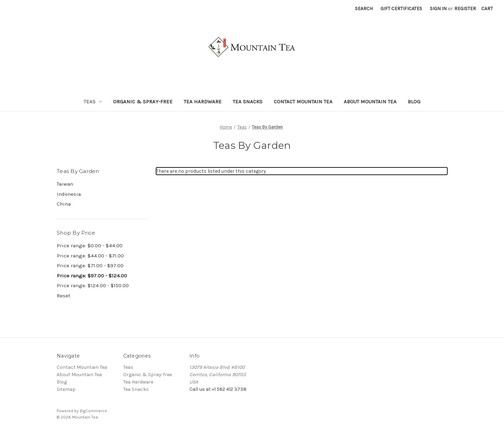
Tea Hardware (203, 102)
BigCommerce (93, 411)
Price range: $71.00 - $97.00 (90, 265)
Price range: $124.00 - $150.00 (93, 285)
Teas (93, 102)
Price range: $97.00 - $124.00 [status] (92, 276)
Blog (414, 102)
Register (465, 9)
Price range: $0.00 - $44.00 (90, 246)
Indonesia (69, 194)
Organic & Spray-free (143, 102)
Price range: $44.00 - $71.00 (90, 256)
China (64, 204)
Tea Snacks (248, 102)
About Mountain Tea (370, 102)
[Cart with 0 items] (487, 9)
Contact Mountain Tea (303, 102)
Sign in (438, 9)
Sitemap (66, 389)
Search (364, 9)
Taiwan (65, 184)
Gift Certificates (401, 9)
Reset (64, 296)
